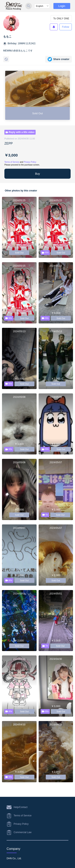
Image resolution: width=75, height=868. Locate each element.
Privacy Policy (30, 162)
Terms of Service (12, 162)
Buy (37, 174)
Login (62, 6)
